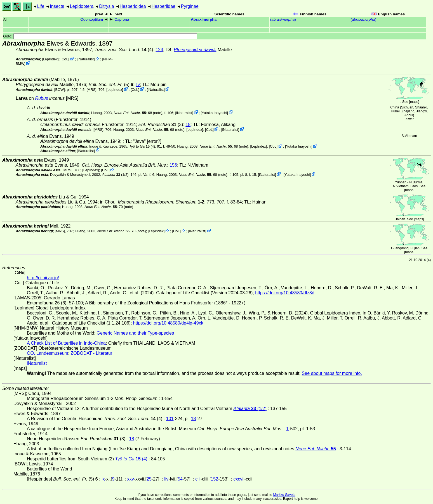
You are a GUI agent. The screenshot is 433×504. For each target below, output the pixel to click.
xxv (131, 479)
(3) (161, 125)
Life (41, 6)
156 (173, 165)
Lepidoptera (82, 6)
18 (188, 125)
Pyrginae (190, 6)
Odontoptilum (92, 19)
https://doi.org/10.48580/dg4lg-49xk (168, 323)
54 (180, 479)
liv (138, 85)
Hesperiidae (163, 6)
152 (214, 479)
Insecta (57, 6)
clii (198, 479)
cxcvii (239, 479)
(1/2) (115, 174)
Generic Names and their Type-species (135, 333)
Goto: (100, 36)
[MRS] (91, 89)
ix (103, 479)
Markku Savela (284, 495)
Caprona (122, 19)
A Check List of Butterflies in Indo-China (66, 343)
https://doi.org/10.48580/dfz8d (285, 293)
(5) (111, 85)
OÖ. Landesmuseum (48, 353)
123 (159, 50)
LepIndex (50, 59)
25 (149, 479)
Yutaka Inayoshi (214, 113)
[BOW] (60, 89)
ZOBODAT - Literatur (92, 353)
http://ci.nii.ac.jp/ (43, 278)
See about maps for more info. (332, 373)
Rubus (41, 98)
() (283, 19)
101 (170, 419)
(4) (124, 50)
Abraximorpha (204, 19)
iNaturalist (86, 59)
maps (414, 102)
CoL (65, 59)
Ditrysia (106, 6)
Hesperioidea (133, 6)
